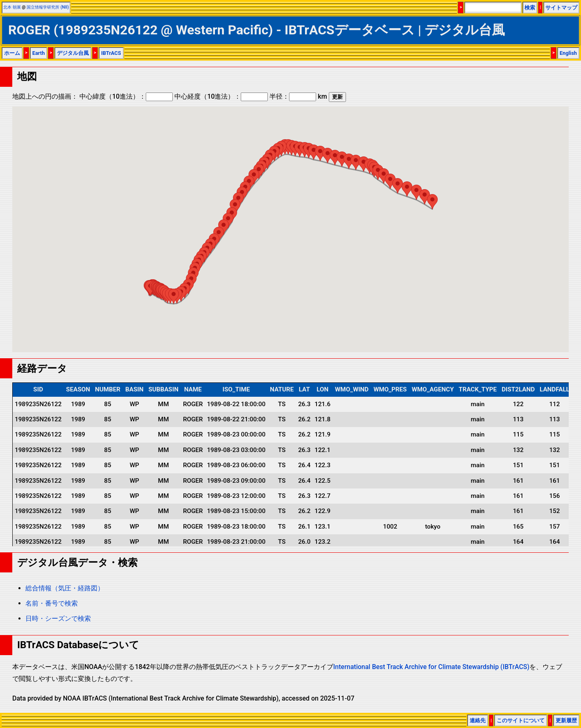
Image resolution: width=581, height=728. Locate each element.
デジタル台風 (73, 53)
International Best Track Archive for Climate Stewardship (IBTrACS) (431, 667)
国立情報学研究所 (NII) (48, 7)
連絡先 (478, 720)
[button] (174, 296)
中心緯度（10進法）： (126, 96)
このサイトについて (521, 720)
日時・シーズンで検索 (58, 618)
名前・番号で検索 (52, 603)
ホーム (12, 53)
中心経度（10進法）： (221, 96)
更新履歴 (566, 720)
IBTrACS (111, 53)
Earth (39, 53)
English (568, 53)
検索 (530, 8)
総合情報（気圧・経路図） (65, 588)
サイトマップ (561, 8)
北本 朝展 (12, 7)
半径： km (298, 96)
